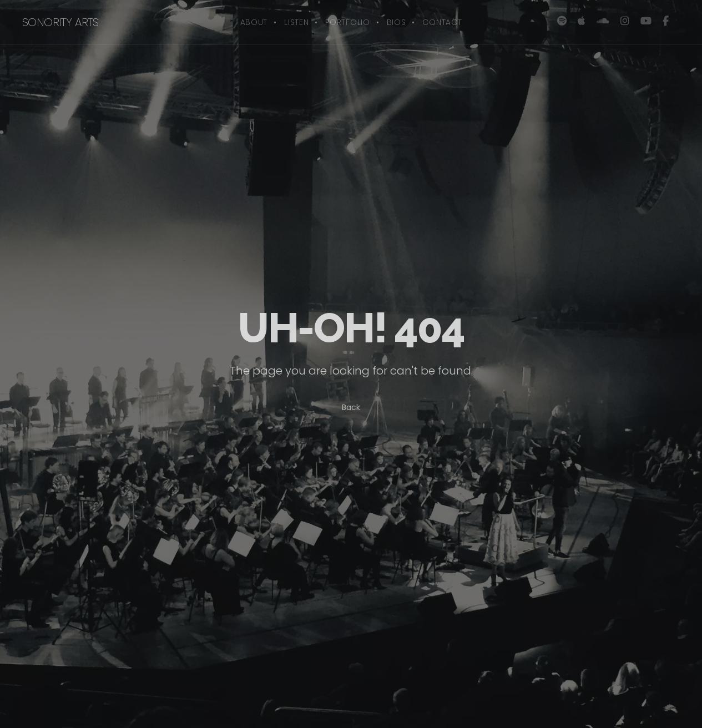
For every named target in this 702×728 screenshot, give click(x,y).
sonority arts (60, 22)
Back (351, 407)
